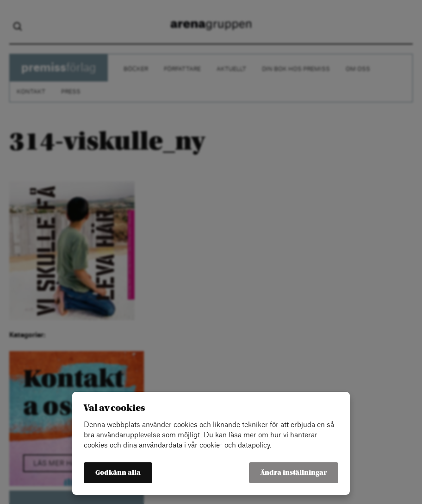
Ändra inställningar (294, 473)
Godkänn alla (118, 473)
